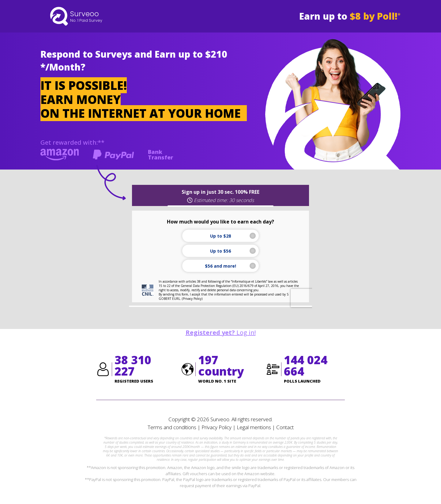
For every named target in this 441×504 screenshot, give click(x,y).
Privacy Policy (217, 427)
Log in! (221, 332)
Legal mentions (254, 427)
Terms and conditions (172, 427)
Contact (285, 427)
